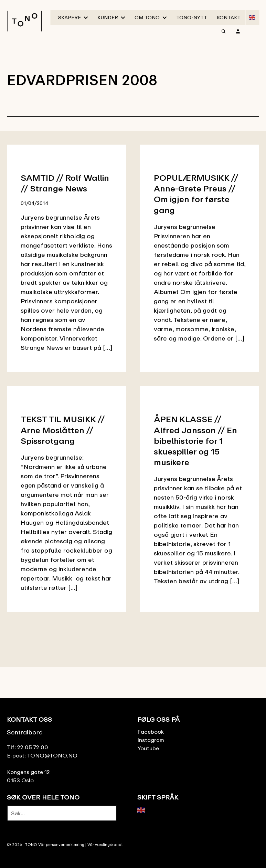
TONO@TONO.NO (52, 755)
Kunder (108, 17)
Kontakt (229, 17)
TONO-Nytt (192, 17)
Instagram (151, 740)
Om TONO (147, 17)
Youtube (148, 748)
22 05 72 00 (33, 747)
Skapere (70, 17)
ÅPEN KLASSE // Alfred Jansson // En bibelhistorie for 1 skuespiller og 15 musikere (195, 440)
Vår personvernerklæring (61, 844)
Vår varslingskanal (105, 844)
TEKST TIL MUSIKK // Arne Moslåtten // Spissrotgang (63, 430)
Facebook (151, 732)
